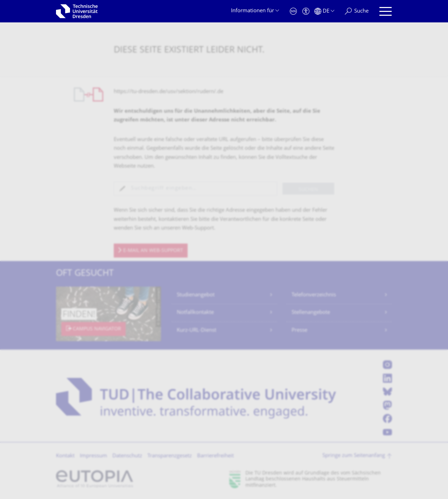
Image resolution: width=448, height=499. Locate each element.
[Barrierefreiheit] (306, 11)
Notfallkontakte (195, 313)
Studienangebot (196, 295)
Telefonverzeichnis (314, 295)
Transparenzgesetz (170, 456)
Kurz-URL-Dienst (197, 331)
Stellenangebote (311, 313)
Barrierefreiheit (215, 456)
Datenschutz (127, 456)
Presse (299, 331)
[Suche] (357, 11)
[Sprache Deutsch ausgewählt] (324, 11)
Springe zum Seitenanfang (354, 456)
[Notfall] (293, 11)
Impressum (93, 456)
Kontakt (65, 456)
